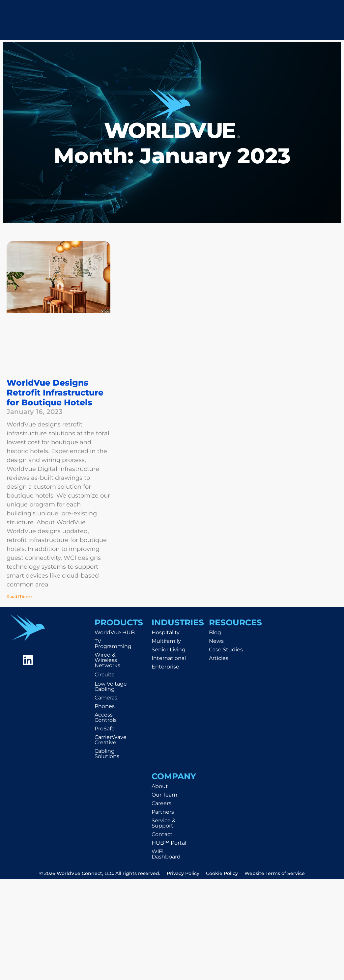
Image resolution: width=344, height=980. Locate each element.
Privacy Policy (183, 873)
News (216, 641)
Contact (162, 834)
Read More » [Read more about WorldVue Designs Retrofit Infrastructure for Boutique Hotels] (20, 597)
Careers (161, 803)
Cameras (106, 698)
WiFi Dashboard (166, 854)
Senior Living (169, 650)
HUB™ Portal (169, 843)
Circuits (104, 675)
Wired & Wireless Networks (107, 660)
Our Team (164, 795)
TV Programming (113, 644)
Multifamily (166, 641)
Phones (105, 706)
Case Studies (226, 650)
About (160, 786)
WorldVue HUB (115, 632)
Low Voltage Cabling (111, 686)
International (169, 658)
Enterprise (165, 667)
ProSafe (105, 729)
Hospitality (166, 632)
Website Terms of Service (275, 873)
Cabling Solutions (107, 754)
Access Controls (106, 717)
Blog (215, 632)
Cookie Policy (222, 873)
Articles (219, 658)
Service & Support (164, 823)
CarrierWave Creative (111, 740)
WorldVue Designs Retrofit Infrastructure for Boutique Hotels (55, 393)
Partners (163, 812)
